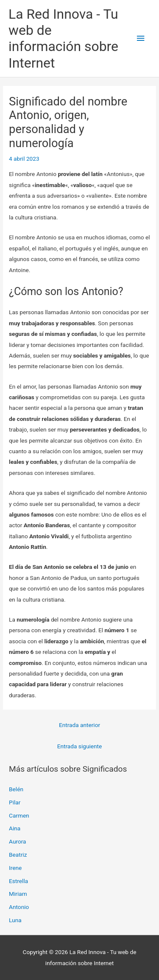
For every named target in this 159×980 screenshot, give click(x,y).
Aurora (17, 841)
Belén (16, 789)
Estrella (18, 881)
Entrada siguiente (80, 746)
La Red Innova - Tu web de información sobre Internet (63, 38)
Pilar (15, 802)
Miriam (18, 894)
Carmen (19, 815)
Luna (15, 920)
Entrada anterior (79, 725)
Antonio (19, 907)
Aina (15, 828)
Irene (15, 868)
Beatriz (18, 855)
